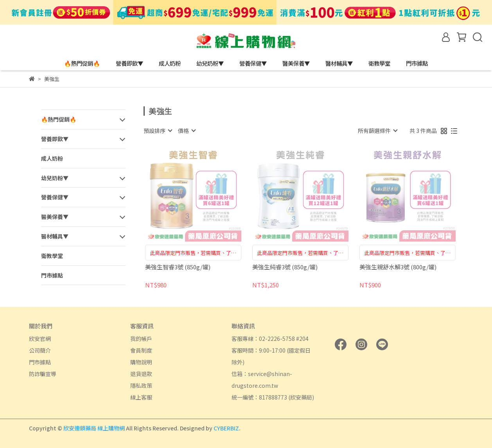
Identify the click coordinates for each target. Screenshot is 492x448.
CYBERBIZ (226, 428)
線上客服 (141, 397)
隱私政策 (141, 385)
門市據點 (417, 63)
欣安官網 (40, 339)
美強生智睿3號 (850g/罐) (178, 267)
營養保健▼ (253, 63)
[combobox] (158, 131)
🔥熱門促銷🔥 (82, 63)
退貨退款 (141, 374)
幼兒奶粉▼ (210, 63)
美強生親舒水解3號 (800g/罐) (398, 267)
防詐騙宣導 (43, 374)
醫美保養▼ (296, 63)
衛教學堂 (379, 63)
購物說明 (141, 362)
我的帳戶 (141, 339)
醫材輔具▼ (339, 63)
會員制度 (141, 350)
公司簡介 (40, 350)
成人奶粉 (170, 63)
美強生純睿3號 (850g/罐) (285, 267)
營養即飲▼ (129, 63)
